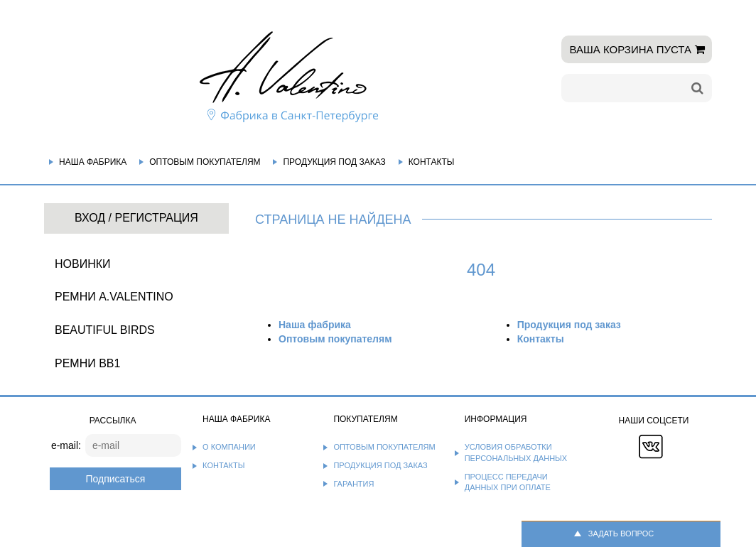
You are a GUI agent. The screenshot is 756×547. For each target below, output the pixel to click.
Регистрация (156, 218)
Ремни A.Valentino (114, 297)
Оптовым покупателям (205, 162)
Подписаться (115, 479)
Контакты (432, 162)
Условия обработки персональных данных (516, 453)
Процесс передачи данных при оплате (508, 482)
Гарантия (353, 484)
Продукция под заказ (334, 162)
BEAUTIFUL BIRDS (105, 330)
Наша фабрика (93, 162)
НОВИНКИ (83, 264)
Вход (90, 218)
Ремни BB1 (87, 363)
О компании (229, 447)
